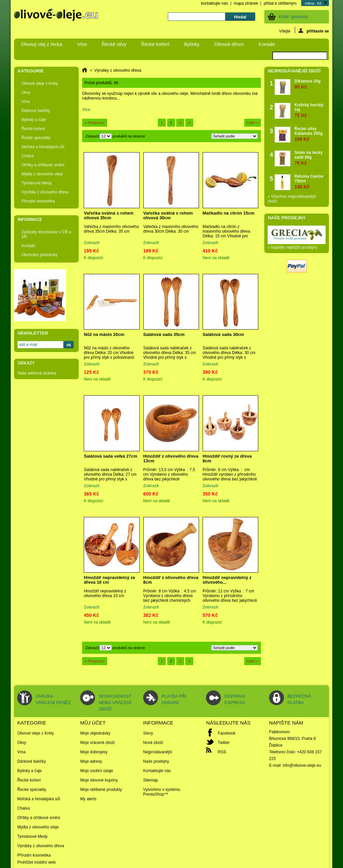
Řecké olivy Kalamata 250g (310, 134)
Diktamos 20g (307, 84)
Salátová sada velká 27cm (111, 456)
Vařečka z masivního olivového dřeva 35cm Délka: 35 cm (111, 229)
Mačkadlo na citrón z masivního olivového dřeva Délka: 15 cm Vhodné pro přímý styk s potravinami (226, 234)
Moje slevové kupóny (99, 780)
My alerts (88, 799)
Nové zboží (153, 743)
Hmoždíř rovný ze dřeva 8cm (227, 458)
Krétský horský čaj (310, 110)
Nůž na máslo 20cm (104, 334)
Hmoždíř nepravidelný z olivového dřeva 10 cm (105, 593)
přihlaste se (314, 31)
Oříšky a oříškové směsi (43, 165)
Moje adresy (91, 761)
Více (86, 110)
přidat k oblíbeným (280, 3)
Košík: (293, 17)
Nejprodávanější (158, 752)
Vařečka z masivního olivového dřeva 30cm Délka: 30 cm (171, 229)
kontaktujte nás (215, 3)
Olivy (26, 93)
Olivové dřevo (229, 44)
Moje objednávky (95, 733)
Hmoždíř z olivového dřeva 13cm (171, 458)
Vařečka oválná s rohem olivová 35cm (109, 215)
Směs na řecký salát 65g (310, 158)
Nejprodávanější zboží (294, 71)
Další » (253, 123)
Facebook (227, 733)
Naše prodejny (287, 218)
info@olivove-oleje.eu (302, 765)
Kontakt (267, 44)
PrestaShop (154, 794)
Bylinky (192, 44)
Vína (26, 102)
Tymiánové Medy (37, 183)
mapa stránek (246, 3)
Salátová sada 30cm (223, 334)
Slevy (148, 733)
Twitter (224, 743)
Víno (82, 44)
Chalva (28, 156)
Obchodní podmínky (39, 255)
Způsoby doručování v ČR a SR (46, 234)
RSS (222, 752)
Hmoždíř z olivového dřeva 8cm (171, 580)
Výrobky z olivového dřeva (45, 192)
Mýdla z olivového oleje (42, 174)
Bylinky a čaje (34, 120)
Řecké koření (155, 44)
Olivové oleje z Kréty (40, 83)
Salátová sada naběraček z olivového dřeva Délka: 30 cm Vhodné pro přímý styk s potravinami (229, 355)
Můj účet (93, 723)
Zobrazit (92, 136)
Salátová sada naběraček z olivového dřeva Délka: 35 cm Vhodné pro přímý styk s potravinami (170, 355)
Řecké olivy (114, 44)
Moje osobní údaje (96, 771)
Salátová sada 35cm (164, 334)
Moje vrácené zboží (97, 743)
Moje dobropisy (94, 752)
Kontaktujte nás (157, 771)
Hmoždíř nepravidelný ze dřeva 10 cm (109, 580)
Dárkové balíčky (36, 111)
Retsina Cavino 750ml (310, 182)
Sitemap (150, 780)
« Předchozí (95, 123)
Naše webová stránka (37, 373)
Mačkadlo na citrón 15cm (229, 213)
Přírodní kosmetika (38, 201)
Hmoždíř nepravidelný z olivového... (227, 580)
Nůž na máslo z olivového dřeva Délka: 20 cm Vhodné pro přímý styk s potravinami (109, 353)
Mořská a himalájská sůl (43, 147)
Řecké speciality (36, 138)
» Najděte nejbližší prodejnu (292, 247)
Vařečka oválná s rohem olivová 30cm (168, 215)
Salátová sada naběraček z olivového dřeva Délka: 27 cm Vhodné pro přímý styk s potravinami (110, 477)
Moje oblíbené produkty (101, 790)
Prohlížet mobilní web (36, 862)
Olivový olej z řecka (42, 44)
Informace (30, 220)
